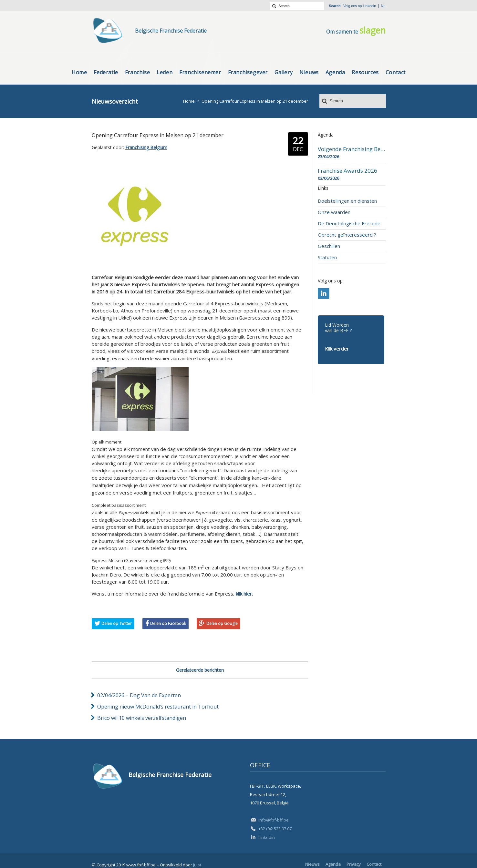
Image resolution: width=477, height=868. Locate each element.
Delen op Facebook (168, 623)
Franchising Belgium (146, 147)
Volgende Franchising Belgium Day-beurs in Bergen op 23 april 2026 (352, 149)
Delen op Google (222, 623)
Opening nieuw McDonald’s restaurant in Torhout (158, 707)
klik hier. (244, 594)
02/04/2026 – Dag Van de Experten (139, 695)
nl (383, 6)
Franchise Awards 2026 (347, 171)
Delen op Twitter (117, 623)
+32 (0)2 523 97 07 (275, 829)
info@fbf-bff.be (274, 820)
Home (189, 101)
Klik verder (337, 349)
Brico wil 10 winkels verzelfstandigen (142, 718)
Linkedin (369, 6)
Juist (197, 865)
